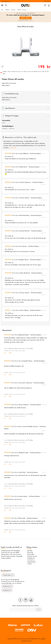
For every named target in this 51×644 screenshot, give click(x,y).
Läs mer (13, 148)
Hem (2, 10)
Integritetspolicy (31, 562)
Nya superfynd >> (6, 1)
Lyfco (4, 123)
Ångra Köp (30, 552)
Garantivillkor (31, 554)
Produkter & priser (32, 556)
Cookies (29, 564)
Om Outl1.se (31, 560)
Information (47, 1)
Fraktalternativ (31, 558)
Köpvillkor (30, 551)
